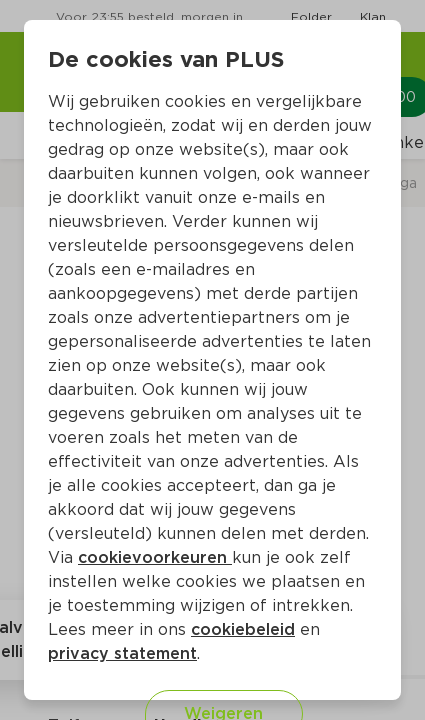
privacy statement (122, 653)
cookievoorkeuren (155, 557)
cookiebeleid (243, 629)
